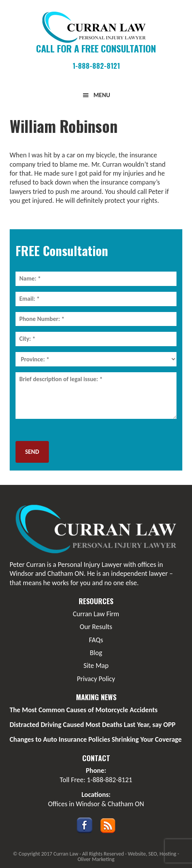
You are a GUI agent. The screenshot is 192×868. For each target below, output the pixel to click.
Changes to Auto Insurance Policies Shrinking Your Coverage (96, 739)
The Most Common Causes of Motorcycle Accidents (84, 710)
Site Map (96, 666)
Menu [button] (102, 95)
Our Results (96, 627)
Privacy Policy (96, 679)
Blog (96, 653)
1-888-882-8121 (96, 66)
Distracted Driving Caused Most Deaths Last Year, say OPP (93, 725)
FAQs (96, 640)
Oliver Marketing (96, 859)
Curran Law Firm (96, 614)
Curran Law (96, 27)
